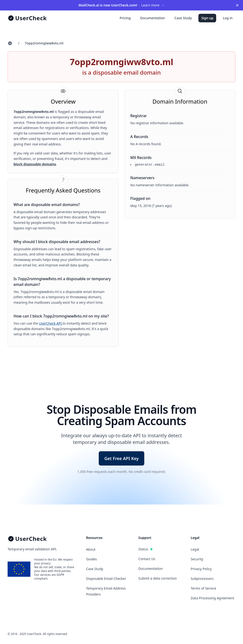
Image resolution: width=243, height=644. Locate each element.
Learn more (121, 5)
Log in (228, 18)
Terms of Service (204, 588)
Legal (195, 549)
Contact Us (147, 559)
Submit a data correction (158, 578)
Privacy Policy (201, 569)
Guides (92, 559)
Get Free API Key (122, 458)
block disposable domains (35, 164)
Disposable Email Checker (106, 579)
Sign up (207, 18)
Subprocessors (202, 579)
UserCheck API (51, 323)
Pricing (125, 18)
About (91, 549)
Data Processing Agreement (213, 598)
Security (197, 559)
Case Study (183, 18)
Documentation (153, 18)
